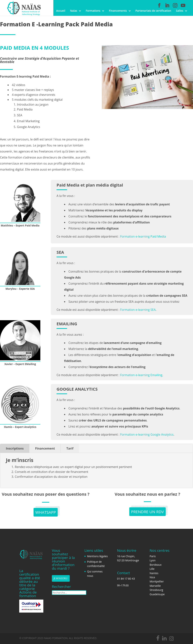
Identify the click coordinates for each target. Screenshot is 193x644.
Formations (93, 11)
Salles (180, 11)
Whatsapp (46, 513)
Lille (152, 569)
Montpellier (157, 581)
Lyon (153, 560)
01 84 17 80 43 (126, 579)
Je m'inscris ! (61, 579)
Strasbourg (156, 590)
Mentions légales (97, 556)
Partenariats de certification (153, 11)
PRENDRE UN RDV (147, 512)
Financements (118, 11)
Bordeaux (156, 565)
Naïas (74, 11)
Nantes (154, 573)
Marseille (155, 586)
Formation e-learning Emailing (141, 375)
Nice (152, 577)
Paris (153, 556)
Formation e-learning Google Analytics (147, 434)
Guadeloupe (157, 594)
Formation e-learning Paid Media (143, 236)
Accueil (61, 11)
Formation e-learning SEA (138, 310)
